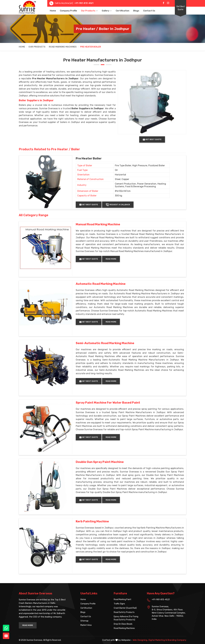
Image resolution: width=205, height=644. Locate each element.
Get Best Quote (181, 8)
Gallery (107, 11)
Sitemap (84, 621)
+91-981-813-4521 (84, 3)
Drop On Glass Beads (123, 624)
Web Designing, (140, 640)
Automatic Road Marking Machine (101, 284)
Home (53, 11)
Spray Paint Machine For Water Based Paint (108, 403)
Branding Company (177, 640)
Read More (111, 259)
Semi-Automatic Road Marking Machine (105, 343)
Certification (123, 11)
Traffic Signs (119, 604)
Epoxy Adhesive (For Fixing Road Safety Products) (126, 618)
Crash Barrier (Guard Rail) (125, 608)
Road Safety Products (124, 612)
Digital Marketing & (158, 640)
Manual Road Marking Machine (98, 224)
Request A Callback (118, 205)
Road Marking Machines (63, 47)
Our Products (89, 11)
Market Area (86, 625)
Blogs (136, 11)
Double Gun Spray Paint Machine (100, 462)
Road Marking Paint (123, 599)
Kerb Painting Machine (92, 521)
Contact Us (149, 11)
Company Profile (68, 11)
